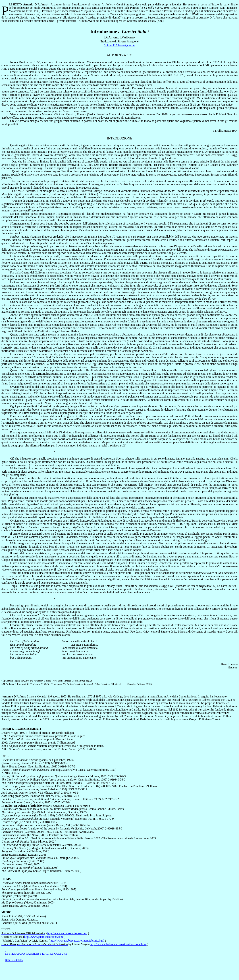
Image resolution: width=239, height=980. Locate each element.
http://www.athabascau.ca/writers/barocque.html (119, 944)
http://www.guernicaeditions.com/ (44, 937)
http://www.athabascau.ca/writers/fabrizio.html (77, 941)
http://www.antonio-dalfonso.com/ (67, 933)
